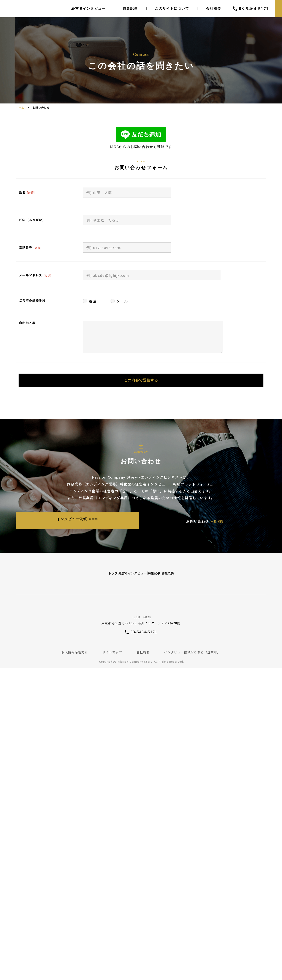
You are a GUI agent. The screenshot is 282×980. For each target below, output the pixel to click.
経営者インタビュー (88, 9)
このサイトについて (172, 9)
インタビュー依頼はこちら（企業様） (192, 646)
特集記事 (130, 9)
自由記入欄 (27, 323)
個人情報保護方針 (75, 646)
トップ (67, 566)
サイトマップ (112, 646)
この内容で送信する (141, 382)
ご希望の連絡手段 (32, 300)
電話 (93, 301)
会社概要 (214, 9)
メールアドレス (31, 275)
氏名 (22, 192)
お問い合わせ (179, 518)
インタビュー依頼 (103, 518)
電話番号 (26, 247)
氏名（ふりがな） (32, 220)
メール (122, 301)
